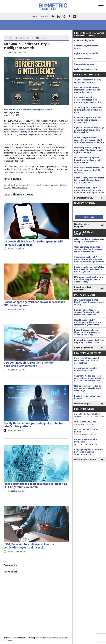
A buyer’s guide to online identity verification (86, 369)
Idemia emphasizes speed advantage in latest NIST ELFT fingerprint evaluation (36, 485)
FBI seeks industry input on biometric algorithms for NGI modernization (88, 160)
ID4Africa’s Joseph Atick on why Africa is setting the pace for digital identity (89, 279)
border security (26, 129)
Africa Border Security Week (89, 415)
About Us (34, 17)
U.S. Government (20, 188)
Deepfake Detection (83, 59)
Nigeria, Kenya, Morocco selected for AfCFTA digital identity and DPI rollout (86, 312)
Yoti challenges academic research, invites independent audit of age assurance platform (89, 140)
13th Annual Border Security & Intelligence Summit (28, 110)
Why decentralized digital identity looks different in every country (89, 302)
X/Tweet (22, 38)
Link (33, 38)
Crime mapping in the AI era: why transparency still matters (89, 241)
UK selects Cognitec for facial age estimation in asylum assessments (88, 120)
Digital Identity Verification (87, 53)
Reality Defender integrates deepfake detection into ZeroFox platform (34, 425)
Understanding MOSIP (84, 41)
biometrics (9, 185)
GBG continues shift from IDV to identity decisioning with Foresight (29, 364)
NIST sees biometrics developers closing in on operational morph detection (88, 100)
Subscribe (45, 17)
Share (11, 38)
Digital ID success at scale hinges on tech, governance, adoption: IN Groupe (87, 332)
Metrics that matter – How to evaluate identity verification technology (88, 388)
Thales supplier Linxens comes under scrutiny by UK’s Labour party (88, 110)
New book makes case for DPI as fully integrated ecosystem (89, 341)
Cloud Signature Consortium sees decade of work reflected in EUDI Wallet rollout (88, 249)
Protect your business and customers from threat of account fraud (86, 361)
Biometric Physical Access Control (86, 47)
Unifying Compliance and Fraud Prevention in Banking (89, 452)
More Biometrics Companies (82, 225)
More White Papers (83, 404)
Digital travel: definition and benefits (87, 397)
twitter (64, 17)
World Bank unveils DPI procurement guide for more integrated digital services (87, 322)
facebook (69, 17)
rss (53, 17)
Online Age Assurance (84, 64)
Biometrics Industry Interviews (83, 288)
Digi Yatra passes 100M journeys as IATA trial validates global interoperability (89, 130)
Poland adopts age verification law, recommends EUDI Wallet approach (34, 304)
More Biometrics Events (85, 460)
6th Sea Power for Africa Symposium (89, 442)
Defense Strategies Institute (45, 185)
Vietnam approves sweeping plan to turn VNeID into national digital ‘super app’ (89, 150)
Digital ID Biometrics (84, 348)
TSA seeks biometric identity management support (88, 81)
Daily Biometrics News (84, 198)
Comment (44, 38)
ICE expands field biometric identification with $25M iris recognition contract (87, 90)
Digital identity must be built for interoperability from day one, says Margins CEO (89, 180)
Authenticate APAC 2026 (89, 423)
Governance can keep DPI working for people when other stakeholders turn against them (89, 190)
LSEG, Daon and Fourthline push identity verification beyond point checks (29, 546)
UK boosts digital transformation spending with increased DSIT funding (34, 243)
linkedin (58, 17)
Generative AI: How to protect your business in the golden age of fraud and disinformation (89, 378)
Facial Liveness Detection (86, 69)
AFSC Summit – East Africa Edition (89, 432)
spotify (75, 17)
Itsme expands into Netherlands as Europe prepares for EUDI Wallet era (89, 170)
